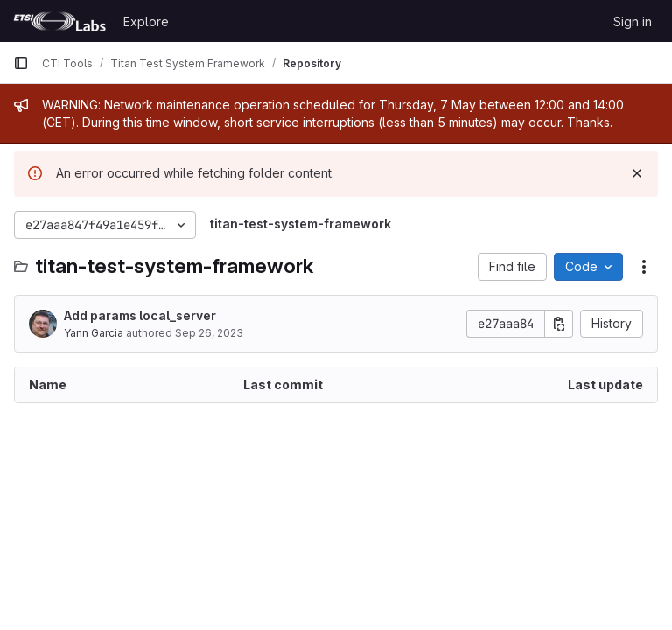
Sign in (633, 21)
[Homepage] (59, 21)
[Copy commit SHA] (559, 324)
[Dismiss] (637, 173)
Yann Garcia (94, 333)
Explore (146, 21)
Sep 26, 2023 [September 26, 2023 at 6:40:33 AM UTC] (209, 333)
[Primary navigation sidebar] (21, 63)
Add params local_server (140, 315)
